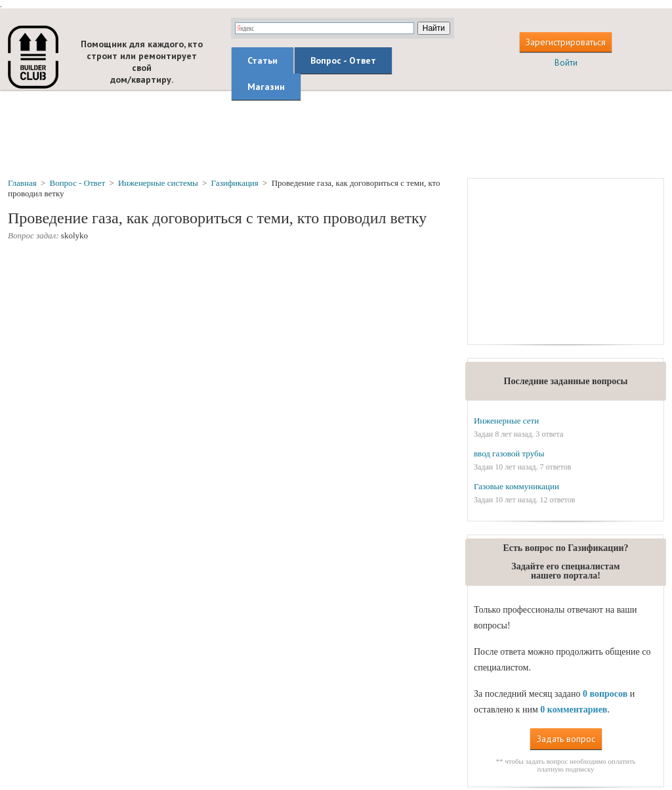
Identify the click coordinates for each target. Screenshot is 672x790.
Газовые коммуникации (516, 486)
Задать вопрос (566, 739)
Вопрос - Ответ (343, 60)
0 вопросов (605, 694)
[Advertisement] (336, 133)
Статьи (262, 60)
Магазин (266, 87)
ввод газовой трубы (509, 453)
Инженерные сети (506, 421)
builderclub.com (33, 57)
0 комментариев (574, 710)
